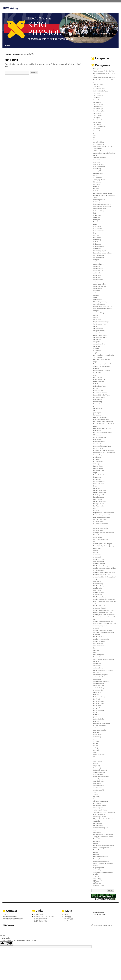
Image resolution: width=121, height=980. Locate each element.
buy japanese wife (99, 257)
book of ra (96, 235)
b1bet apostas (97, 182)
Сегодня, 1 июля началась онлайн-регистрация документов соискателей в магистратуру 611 (104, 861)
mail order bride (98, 521)
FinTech (96, 388)
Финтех (96, 865)
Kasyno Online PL (99, 475)
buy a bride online (99, 255)
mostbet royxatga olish (100, 626)
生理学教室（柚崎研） (41, 921)
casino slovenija (98, 280)
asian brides (97, 160)
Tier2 (95, 792)
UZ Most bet (97, 803)
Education (96, 368)
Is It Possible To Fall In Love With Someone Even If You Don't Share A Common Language (104, 453)
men (95, 541)
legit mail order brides (100, 502)
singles (95, 752)
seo (94, 739)
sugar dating (97, 783)
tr (94, 799)
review (95, 728)
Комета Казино (98, 850)
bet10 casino (97, 215)
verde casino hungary (100, 806)
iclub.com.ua (97, 435)
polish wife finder (99, 719)
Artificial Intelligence (100, 158)
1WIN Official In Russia (101, 91)
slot (94, 757)
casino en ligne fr (98, 264)
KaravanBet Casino (99, 470)
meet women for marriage (101, 539)
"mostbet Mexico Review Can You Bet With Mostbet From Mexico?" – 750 (104, 73)
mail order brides (98, 526)
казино (96, 843)
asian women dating (99, 166)
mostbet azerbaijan (99, 561)
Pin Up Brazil (97, 706)
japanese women (98, 468)
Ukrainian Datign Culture (101, 801)
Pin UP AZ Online (99, 703)
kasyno (95, 473)
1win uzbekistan (98, 95)
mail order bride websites (101, 524)
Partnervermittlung (99, 697)
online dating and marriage (101, 681)
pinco (95, 712)
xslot (95, 830)
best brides (97, 191)
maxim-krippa (98, 537)
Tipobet (96, 794)
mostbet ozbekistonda (100, 608)
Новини (96, 852)
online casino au (98, 668)
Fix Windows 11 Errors (100, 393)
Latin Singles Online (99, 495)
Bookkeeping (97, 237)
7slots (95, 140)
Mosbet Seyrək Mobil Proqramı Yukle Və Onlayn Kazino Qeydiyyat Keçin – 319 (104, 546)
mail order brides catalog (101, 528)
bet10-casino (97, 217)
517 (94, 138)
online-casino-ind (99, 686)
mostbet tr (96, 628)
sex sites (96, 746)
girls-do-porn (97, 413)
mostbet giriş (97, 581)
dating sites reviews (99, 344)
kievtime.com (97, 477)
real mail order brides (100, 726)
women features (98, 826)
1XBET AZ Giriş (98, 107)
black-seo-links (98, 229)
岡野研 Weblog (10, 8)
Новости (96, 854)
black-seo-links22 (99, 231)
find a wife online (99, 382)
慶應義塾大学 (39, 914)
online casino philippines (101, 675)
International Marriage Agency (102, 446)
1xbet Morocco (98, 124)
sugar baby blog (98, 779)
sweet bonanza (98, 788)
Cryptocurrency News (100, 324)
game (95, 411)
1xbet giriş (96, 118)
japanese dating (98, 466)
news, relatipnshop (99, 655)
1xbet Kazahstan (98, 120)
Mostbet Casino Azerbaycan (102, 566)
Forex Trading (98, 402)
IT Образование (98, 462)
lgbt (95, 508)
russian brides (97, 735)
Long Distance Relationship (102, 517)
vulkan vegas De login (100, 810)
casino (95, 262)
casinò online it (98, 273)
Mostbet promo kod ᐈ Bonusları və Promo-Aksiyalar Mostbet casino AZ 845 (104, 617)
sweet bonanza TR (99, 790)
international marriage (100, 444)
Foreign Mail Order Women (102, 395)
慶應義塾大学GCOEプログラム (44, 917)
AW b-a (96, 175)
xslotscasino (97, 832)
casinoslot (96, 295)
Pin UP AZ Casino (99, 701)
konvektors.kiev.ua (99, 482)
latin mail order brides (100, 490)
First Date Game (98, 391)
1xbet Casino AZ (98, 115)
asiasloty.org (97, 169)
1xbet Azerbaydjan (99, 111)
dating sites (97, 342)
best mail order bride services (102, 206)
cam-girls (96, 260)
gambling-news (98, 408)
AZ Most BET (98, 178)
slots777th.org (98, 761)
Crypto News (97, 320)
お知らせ (96, 877)
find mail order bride (100, 386)
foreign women (98, 399)
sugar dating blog (98, 786)
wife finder (97, 821)
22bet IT (96, 135)
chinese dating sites (99, 304)
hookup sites (97, 415)
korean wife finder (99, 484)
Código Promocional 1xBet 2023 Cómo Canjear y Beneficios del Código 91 (103, 308)
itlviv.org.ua (97, 464)
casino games (97, 266)
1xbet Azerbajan (98, 109)
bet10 (95, 213)
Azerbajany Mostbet (99, 180)
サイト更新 (97, 879)
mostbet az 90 (97, 557)
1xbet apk (96, 100)
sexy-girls (96, 750)
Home (8, 46)
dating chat (97, 333)
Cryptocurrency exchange (101, 322)
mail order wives (98, 530)
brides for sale (98, 242)
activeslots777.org (99, 144)
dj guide (96, 353)
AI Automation (98, 149)
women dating (98, 823)
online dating (97, 679)
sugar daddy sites (98, 781)
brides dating (97, 240)
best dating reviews (99, 200)
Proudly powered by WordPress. (103, 925)
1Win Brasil (97, 87)
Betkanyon (97, 220)
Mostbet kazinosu (99, 593)
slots (95, 759)
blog (95, 233)
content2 (96, 317)
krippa (95, 486)
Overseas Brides (98, 690)
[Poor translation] (9, 943)
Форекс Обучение (99, 870)
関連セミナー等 (99, 885)
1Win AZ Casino (98, 84)
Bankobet (96, 186)
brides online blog (99, 246)
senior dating (97, 737)
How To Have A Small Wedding (103, 433)
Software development (100, 770)
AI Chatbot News (99, 151)
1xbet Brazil (97, 113)
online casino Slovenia (100, 677)
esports (95, 375)
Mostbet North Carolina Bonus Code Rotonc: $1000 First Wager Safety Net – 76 (105, 601)
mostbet (96, 553)
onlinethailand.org (99, 688)
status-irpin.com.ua (99, 772)
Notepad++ (97, 657)
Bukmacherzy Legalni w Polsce (103, 253)
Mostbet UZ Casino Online (101, 639)
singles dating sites (99, 755)
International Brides (99, 442)
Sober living (97, 768)
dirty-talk (96, 348)
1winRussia (97, 98)
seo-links (96, 741)
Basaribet (96, 189)
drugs (95, 362)
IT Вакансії (97, 459)
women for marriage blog (101, 828)
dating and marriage (99, 331)
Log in (66, 914)
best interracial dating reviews (102, 204)
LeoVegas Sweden (99, 506)
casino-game (97, 282)
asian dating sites (98, 164)
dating (95, 326)
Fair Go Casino (98, 377)
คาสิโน (96, 874)
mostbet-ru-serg (98, 644)
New (95, 648)
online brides (97, 664)
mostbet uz (97, 635)
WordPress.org (68, 921)
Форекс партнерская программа (103, 872)
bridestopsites (97, 249)
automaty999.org (98, 173)
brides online (97, 244)
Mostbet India (97, 588)
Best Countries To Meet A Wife (103, 193)
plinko (95, 717)
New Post (96, 650)
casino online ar (98, 271)
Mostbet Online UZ (99, 606)
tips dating (96, 797)
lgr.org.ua (96, 510)
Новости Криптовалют (100, 857)
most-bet (96, 550)
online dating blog (99, 683)
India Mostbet (97, 439)
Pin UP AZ (97, 699)
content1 (96, 315)
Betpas (95, 224)
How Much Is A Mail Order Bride (103, 422)
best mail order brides (100, 209)
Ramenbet (96, 721)
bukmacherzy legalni (100, 251)
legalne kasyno (98, 499)
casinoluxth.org (98, 288)
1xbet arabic (97, 102)
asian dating (97, 162)
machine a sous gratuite (100, 519)
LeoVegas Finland (99, 504)
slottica (96, 763)
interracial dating (98, 448)
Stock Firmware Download (101, 777)
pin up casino (97, 708)
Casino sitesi (97, 275)
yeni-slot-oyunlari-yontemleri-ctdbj (104, 834)
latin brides (97, 488)
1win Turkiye (97, 93)
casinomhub (97, 291)
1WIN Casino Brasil (99, 89)
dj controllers (97, 351)
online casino (97, 666)
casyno (95, 297)
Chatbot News (98, 300)
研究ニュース (98, 881)
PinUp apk (96, 715)
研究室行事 (97, 883)
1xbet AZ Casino (98, 104)
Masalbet (96, 535)
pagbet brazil (97, 692)
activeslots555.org (99, 142)
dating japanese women (100, 337)
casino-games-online (99, 284)
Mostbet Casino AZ (99, 564)
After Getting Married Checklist (103, 146)
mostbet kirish (98, 595)
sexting (96, 748)
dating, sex (97, 346)
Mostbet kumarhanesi (100, 597)
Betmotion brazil (98, 222)
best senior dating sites (100, 211)
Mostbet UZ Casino (99, 637)
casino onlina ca (98, 269)
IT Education (97, 457)
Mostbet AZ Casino (99, 559)
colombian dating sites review (102, 313)
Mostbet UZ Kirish (99, 641)
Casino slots (97, 277)
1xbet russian (97, 131)
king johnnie (97, 479)
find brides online (99, 384)
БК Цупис (96, 841)
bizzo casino (97, 226)
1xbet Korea (97, 122)
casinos (96, 293)
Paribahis (96, 695)
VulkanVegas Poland (100, 817)
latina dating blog (99, 497)
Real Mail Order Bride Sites (102, 723)
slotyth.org (96, 766)
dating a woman (98, 328)
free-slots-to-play (98, 404)
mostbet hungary (98, 584)
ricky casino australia (100, 730)
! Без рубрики (98, 69)
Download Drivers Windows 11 (103, 360)
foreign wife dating (99, 397)
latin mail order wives (100, 493)
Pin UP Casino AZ (99, 710)
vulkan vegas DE (98, 808)
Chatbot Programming (100, 302)
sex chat (96, 743)
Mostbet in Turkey (99, 586)
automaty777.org (98, 171)
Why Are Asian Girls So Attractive (104, 819)
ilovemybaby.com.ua (100, 437)
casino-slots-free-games (100, 286)
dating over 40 (98, 340)
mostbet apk (97, 555)
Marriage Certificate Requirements (104, 533)
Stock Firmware (98, 774)
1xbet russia (97, 129)
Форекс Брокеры (99, 868)
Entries (67, 917)
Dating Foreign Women (100, 335)
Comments (68, 919)
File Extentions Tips (99, 379)
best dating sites (98, 202)
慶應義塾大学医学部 (41, 919)
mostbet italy (97, 590)
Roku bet (96, 732)
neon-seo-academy (99, 646)
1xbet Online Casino (99, 126)
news (95, 652)
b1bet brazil (97, 184)
